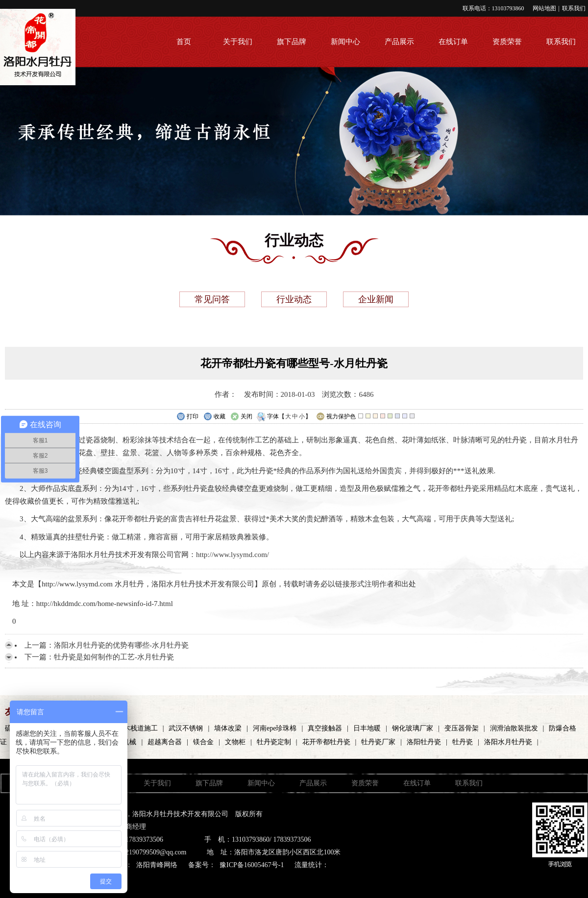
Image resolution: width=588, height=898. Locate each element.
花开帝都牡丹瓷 (326, 742)
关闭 (241, 417)
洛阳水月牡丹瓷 (508, 742)
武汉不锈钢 (186, 728)
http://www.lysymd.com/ (233, 555)
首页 (184, 42)
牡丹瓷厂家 (378, 742)
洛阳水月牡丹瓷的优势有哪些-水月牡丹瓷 (121, 645)
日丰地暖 (367, 728)
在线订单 (453, 42)
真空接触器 (325, 728)
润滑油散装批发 (514, 728)
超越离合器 (165, 742)
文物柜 (235, 742)
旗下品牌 (292, 42)
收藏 (214, 417)
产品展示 (399, 42)
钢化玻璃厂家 (413, 728)
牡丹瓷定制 (274, 742)
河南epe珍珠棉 (275, 728)
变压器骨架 (462, 728)
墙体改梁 (228, 728)
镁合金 (203, 742)
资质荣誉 (507, 42)
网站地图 (544, 8)
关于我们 (238, 42)
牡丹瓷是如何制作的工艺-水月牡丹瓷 (114, 657)
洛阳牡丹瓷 (424, 742)
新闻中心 (345, 42)
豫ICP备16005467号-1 (252, 865)
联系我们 (574, 8)
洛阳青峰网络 (157, 865)
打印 (187, 417)
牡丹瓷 (463, 742)
